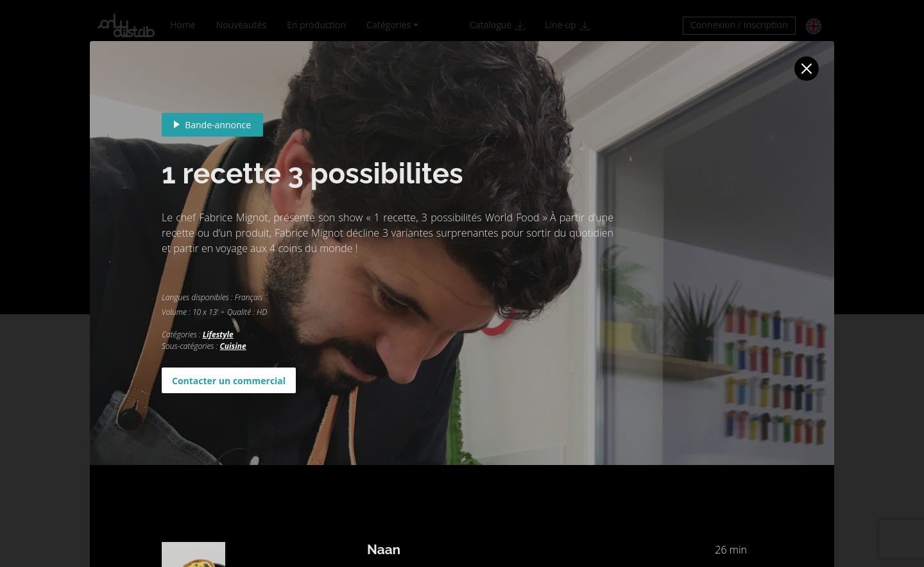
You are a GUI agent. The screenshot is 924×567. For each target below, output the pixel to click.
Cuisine (233, 346)
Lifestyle (218, 334)
